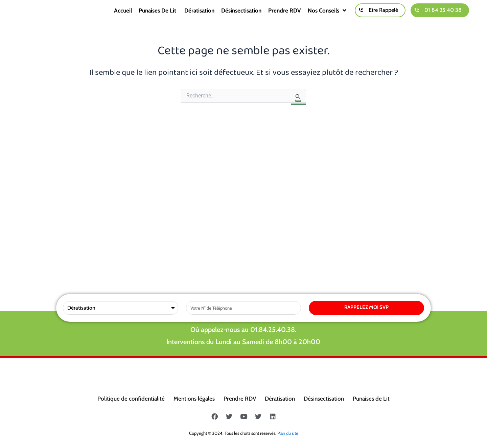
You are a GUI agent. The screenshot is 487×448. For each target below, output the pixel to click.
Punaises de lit (158, 17)
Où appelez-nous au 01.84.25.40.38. (243, 190)
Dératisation (199, 17)
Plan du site (288, 433)
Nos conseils (327, 17)
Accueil (123, 17)
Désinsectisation (241, 17)
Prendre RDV (285, 17)
